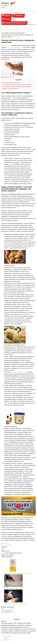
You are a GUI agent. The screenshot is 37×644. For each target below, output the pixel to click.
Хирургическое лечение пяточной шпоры (15, 604)
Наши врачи (7, 641)
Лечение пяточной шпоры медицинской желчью (17, 573)
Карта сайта (7, 637)
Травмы (7, 19)
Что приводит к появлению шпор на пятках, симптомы (17, 85)
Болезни (7, 16)
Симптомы (19, 16)
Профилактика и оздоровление (15, 23)
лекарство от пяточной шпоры (18, 372)
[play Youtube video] (18, 506)
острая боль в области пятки (15, 47)
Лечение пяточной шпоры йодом (13, 589)
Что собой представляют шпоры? (11, 83)
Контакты (7, 639)
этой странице (16, 37)
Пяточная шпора (6, 46)
